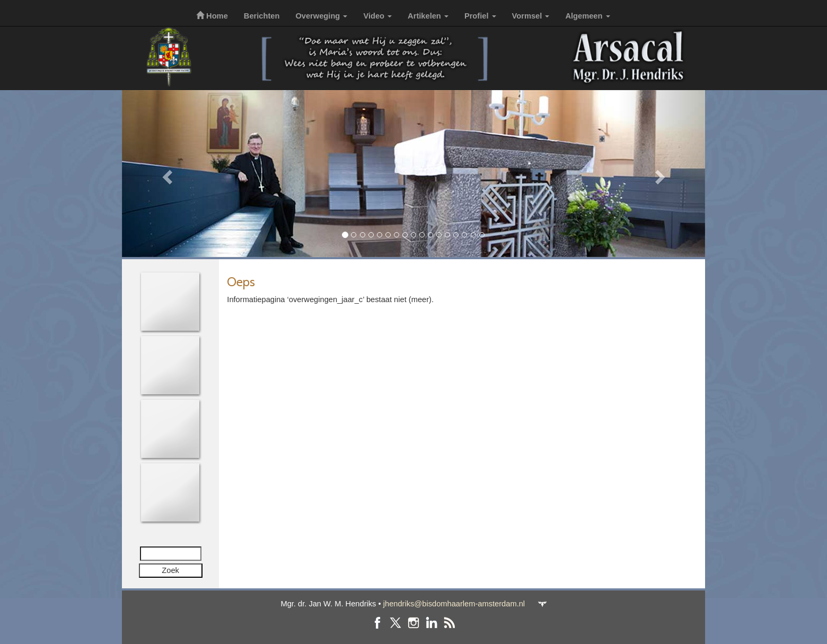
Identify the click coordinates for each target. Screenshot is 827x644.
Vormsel (531, 16)
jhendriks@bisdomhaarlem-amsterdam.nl (454, 604)
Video (377, 16)
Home (212, 16)
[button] (166, 174)
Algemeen (587, 16)
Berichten (262, 16)
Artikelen (428, 16)
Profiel (480, 16)
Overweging (321, 16)
